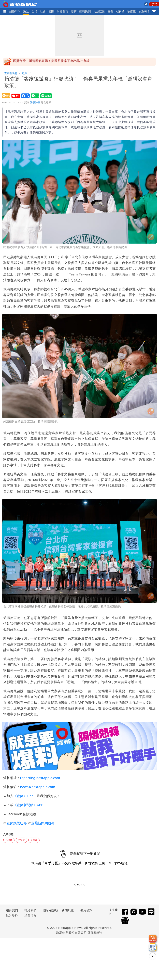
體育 (74, 11)
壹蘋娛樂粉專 (17, 823)
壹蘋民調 (85, 11)
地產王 (131, 11)
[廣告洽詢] (153, 947)
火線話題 (99, 11)
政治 (26, 11)
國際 (51, 11)
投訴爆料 (12, 915)
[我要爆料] (153, 939)
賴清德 (9, 840)
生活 (35, 11)
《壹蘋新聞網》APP (28, 805)
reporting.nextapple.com (40, 778)
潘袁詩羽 (35, 102)
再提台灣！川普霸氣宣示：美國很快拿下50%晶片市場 (51, 62)
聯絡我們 (30, 910)
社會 (43, 11)
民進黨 (21, 840)
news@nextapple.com (38, 787)
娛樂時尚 (15, 11)
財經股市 (63, 11)
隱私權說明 (49, 910)
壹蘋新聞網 (11, 73)
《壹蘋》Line (23, 796)
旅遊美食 (144, 11)
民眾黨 (34, 840)
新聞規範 (68, 910)
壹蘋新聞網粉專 (43, 823)
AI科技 (120, 11)
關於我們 (12, 910)
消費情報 (30, 915)
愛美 (110, 11)
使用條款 (86, 910)
